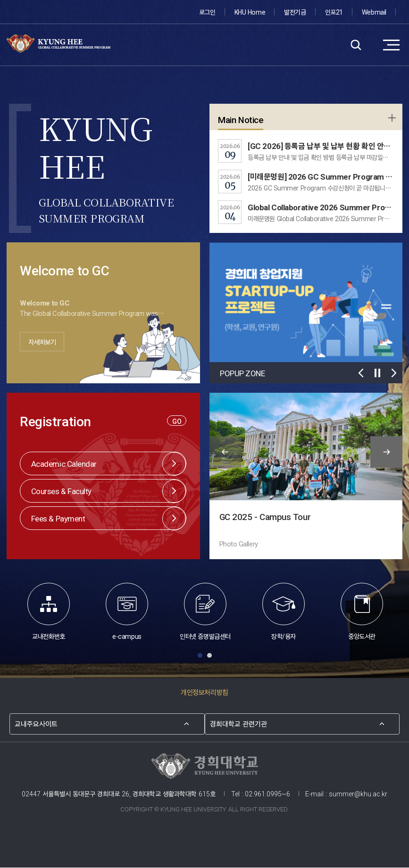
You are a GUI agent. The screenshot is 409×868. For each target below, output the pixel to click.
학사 (391, 119)
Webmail (374, 12)
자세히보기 (45, 342)
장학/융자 (284, 612)
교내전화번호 (49, 612)
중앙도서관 (362, 612)
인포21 (334, 12)
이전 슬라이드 (361, 373)
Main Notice (241, 119)
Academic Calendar (64, 463)
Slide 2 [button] (209, 656)
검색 (356, 45)
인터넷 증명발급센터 (205, 612)
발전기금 (295, 12)
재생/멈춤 (378, 373)
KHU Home (250, 12)
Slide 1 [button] (200, 656)
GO (177, 421)
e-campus (127, 612)
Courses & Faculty (61, 491)
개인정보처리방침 (204, 692)
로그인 (208, 12)
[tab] (200, 657)
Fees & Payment (58, 518)
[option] (103, 306)
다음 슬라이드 (394, 373)
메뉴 (391, 45)
